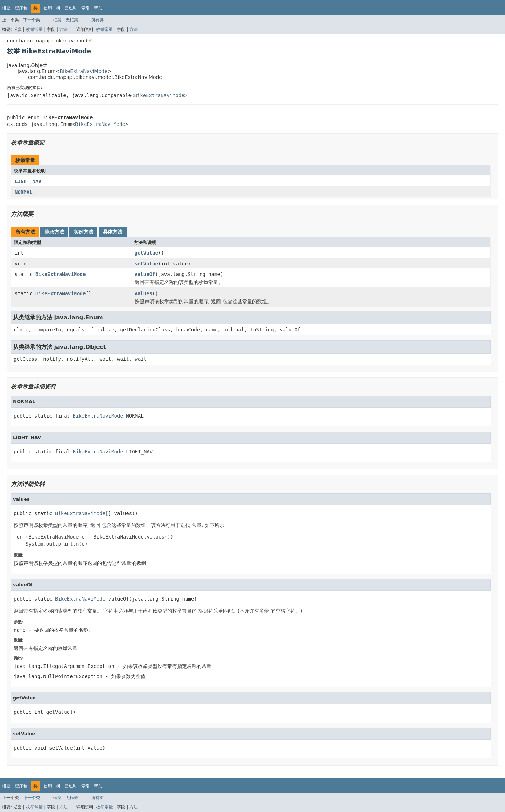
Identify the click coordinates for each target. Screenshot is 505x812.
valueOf (145, 274)
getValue (146, 253)
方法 (63, 29)
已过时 (71, 8)
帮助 (98, 8)
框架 (57, 20)
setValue (146, 264)
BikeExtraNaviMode (83, 71)
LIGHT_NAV (28, 181)
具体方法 (113, 232)
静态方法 (54, 232)
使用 (48, 8)
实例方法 (83, 232)
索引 (86, 8)
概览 (6, 8)
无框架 (72, 20)
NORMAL (24, 192)
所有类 (97, 20)
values (144, 293)
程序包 (21, 8)
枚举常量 (34, 29)
